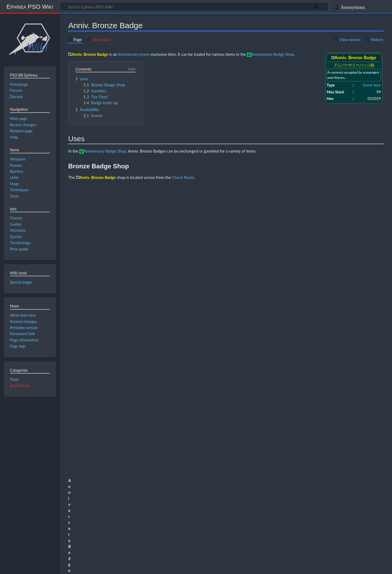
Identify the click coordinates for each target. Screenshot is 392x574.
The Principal (335, 452)
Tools (14, 379)
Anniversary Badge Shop (273, 54)
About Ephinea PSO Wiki (54, 567)
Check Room (183, 177)
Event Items (20, 386)
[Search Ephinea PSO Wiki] (194, 7)
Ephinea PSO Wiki (30, 7)
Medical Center (128, 315)
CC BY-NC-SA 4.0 (66, 547)
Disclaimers (90, 567)
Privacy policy (16, 567)
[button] (376, 508)
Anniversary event (134, 54)
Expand (376, 508)
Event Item (372, 85)
